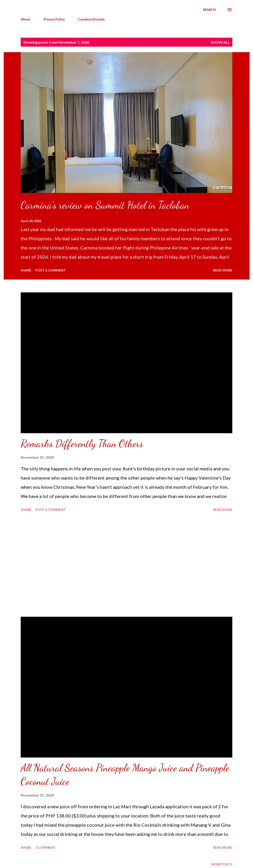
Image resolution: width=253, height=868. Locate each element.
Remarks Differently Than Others (82, 444)
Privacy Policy (54, 19)
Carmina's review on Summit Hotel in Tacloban (105, 205)
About (26, 19)
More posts (222, 864)
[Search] (209, 10)
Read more (223, 270)
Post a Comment (51, 270)
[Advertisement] (126, 565)
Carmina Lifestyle (91, 19)
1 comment (46, 847)
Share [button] (26, 270)
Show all (220, 42)
